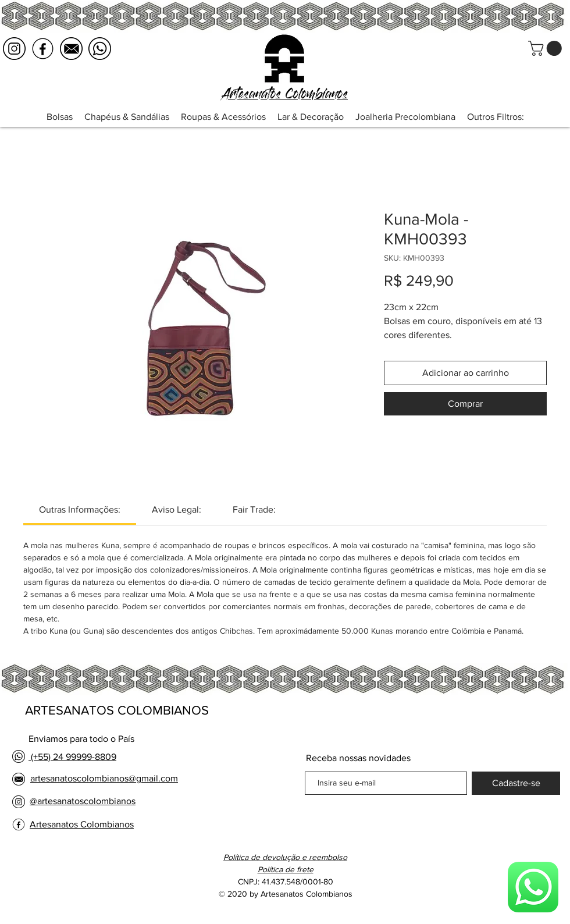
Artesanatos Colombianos (82, 824)
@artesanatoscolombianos (83, 801)
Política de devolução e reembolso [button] (285, 857)
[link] (80, 509)
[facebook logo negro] (43, 49)
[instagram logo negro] (14, 49)
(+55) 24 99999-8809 (72, 757)
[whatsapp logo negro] (100, 49)
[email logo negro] (71, 49)
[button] (547, 48)
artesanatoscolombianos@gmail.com (104, 778)
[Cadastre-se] (516, 783)
